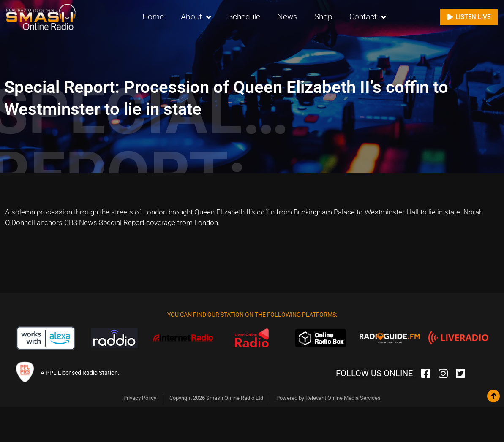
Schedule (244, 17)
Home (153, 17)
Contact (368, 17)
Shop (323, 17)
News (287, 17)
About (196, 17)
